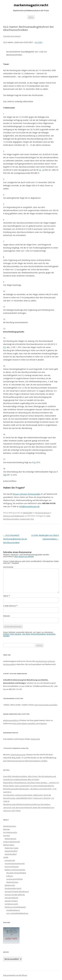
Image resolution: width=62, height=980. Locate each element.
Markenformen (12, 882)
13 (40, 170)
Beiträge (6, 829)
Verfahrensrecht (11, 904)
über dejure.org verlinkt (24, 556)
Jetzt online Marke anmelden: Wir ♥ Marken (30, 723)
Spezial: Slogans (11, 901)
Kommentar (8, 567)
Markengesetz (10, 839)
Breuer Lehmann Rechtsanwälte (27, 494)
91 (35, 462)
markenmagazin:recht (31, 5)
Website (7, 616)
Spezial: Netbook (11, 898)
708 (5, 475)
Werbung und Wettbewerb (14, 516)
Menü (31, 17)
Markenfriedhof (11, 851)
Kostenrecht (25, 519)
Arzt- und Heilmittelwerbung (17, 913)
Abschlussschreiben (11, 519)
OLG (32, 519)
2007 (48, 516)
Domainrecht (10, 860)
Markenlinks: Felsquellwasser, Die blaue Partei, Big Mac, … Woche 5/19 (31, 783)
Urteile (6, 857)
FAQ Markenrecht (10, 832)
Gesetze (7, 835)
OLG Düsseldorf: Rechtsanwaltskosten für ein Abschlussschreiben (15, 539)
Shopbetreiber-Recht (13, 888)
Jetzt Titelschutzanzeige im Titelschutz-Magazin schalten (25, 761)
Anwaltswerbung (13, 910)
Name (7, 596)
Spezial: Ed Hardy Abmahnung (17, 891)
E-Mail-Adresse (10, 606)
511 (5, 347)
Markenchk (35, 739)
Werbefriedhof (11, 854)
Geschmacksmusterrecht (15, 863)
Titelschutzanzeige (18, 755)
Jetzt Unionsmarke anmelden (46, 705)
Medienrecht (10, 885)
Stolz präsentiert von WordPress (15, 975)
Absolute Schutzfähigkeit (16, 873)
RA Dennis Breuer (42, 513)
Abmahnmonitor (10, 826)
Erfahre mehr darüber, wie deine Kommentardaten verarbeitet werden (29, 635)
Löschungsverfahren (15, 879)
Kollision (10, 876)
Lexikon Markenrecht (11, 842)
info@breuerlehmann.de (29, 506)
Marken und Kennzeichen (15, 870)
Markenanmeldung (11, 720)
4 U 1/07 (38, 42)
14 (43, 170)
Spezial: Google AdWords (15, 895)
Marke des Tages (12, 848)
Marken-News (9, 845)
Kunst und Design (12, 867)
